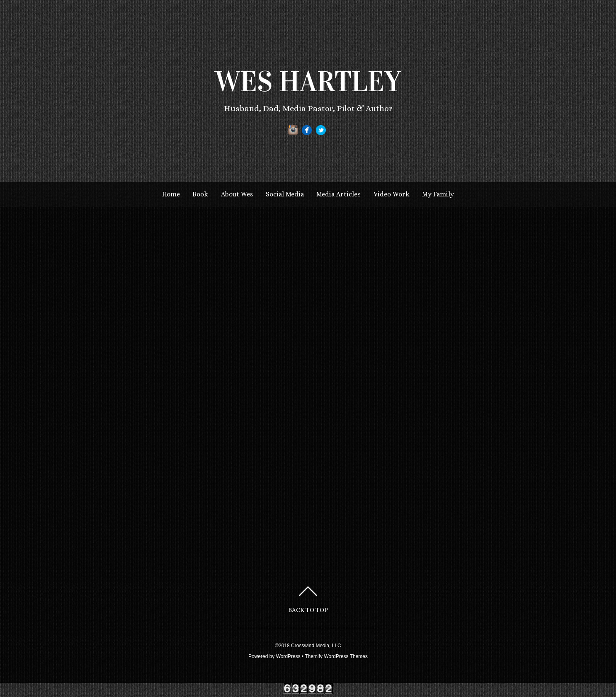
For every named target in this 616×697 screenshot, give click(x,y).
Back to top (308, 610)
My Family (438, 194)
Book (200, 194)
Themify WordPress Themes (336, 656)
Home (171, 194)
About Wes (237, 194)
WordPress (288, 656)
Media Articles (338, 194)
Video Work (392, 194)
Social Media (285, 194)
